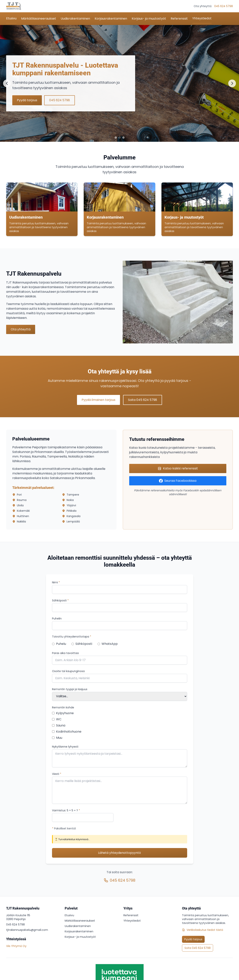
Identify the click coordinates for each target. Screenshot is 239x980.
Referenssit (179, 19)
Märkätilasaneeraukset (39, 19)
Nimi (56, 582)
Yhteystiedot (202, 18)
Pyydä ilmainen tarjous (98, 400)
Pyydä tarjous (27, 100)
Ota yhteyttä (21, 329)
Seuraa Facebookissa (178, 481)
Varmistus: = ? (66, 810)
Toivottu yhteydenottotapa (72, 637)
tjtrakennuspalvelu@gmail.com (27, 930)
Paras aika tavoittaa (65, 653)
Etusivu (11, 18)
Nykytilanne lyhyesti (65, 747)
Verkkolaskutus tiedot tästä (203, 930)
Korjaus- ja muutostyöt (149, 19)
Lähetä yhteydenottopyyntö (119, 853)
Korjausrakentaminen (111, 19)
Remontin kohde (63, 707)
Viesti (57, 774)
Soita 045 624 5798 (143, 400)
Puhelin (57, 619)
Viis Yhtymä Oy (16, 946)
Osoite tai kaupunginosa (68, 671)
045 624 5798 (224, 6)
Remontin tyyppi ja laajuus (70, 689)
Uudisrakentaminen (75, 19)
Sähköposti (60, 600)
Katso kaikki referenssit (178, 468)
